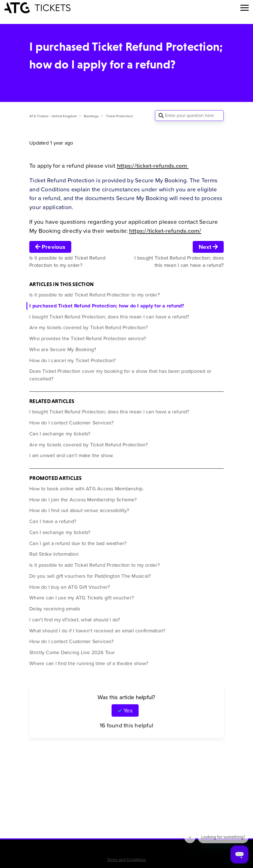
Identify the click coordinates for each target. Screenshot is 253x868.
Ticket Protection (119, 116)
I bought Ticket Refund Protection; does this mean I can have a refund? (109, 317)
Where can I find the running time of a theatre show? (89, 663)
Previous (50, 247)
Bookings (91, 116)
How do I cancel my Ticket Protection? (72, 360)
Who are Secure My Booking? (63, 349)
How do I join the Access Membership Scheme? (83, 500)
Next (208, 247)
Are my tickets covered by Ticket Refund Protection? (88, 327)
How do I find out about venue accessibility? (79, 510)
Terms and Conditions (127, 860)
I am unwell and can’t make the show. (71, 455)
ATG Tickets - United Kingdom (53, 116)
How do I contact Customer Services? (71, 423)
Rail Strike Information (54, 554)
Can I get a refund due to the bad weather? (78, 543)
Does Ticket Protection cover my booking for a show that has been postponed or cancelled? (120, 375)
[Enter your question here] (189, 116)
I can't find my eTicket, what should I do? (75, 620)
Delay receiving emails (55, 609)
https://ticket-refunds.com (152, 166)
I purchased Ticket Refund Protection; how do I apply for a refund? (107, 306)
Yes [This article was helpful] (128, 710)
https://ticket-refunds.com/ (165, 231)
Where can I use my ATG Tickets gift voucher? (82, 598)
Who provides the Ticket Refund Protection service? (88, 338)
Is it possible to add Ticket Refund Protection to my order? (95, 295)
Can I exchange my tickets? (60, 434)
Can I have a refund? (53, 521)
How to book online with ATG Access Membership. (87, 489)
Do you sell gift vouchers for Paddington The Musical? (90, 576)
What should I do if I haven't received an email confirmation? (97, 631)
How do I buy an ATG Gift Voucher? (70, 587)
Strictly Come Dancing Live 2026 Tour (72, 652)
